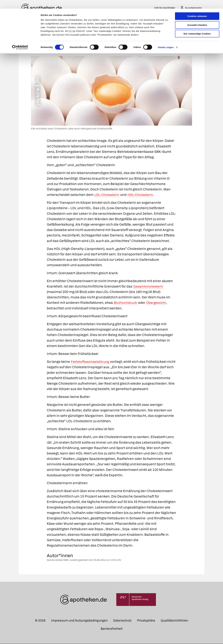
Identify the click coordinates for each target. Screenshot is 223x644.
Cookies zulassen (197, 8)
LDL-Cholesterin (108, 195)
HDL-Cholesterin (142, 195)
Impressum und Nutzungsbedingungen (79, 621)
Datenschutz (122, 621)
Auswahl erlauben (197, 16)
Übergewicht (157, 303)
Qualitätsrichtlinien (174, 621)
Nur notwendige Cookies (197, 25)
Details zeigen (166, 39)
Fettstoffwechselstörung (91, 362)
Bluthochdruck (126, 303)
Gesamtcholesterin (149, 287)
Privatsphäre (146, 621)
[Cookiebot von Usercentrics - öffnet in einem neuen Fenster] (20, 39)
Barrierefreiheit (112, 629)
